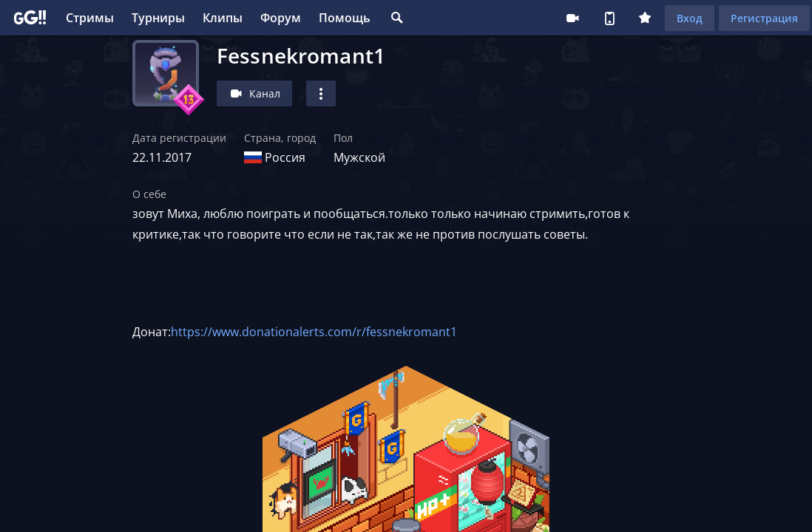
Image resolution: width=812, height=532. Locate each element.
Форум (281, 18)
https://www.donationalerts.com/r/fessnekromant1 (314, 332)
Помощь (345, 18)
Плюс (645, 18)
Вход (690, 18)
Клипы (223, 18)
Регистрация (764, 18)
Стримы (90, 18)
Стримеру (572, 18)
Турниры (158, 18)
